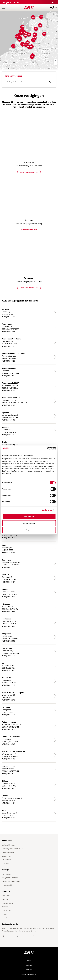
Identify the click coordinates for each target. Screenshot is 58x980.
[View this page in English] (55, 2)
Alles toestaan (29, 516)
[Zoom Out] (55, 64)
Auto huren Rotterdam (29, 288)
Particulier (7, 2)
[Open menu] (4, 8)
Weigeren (29, 530)
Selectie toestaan (29, 523)
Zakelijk (17, 2)
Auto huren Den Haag (29, 230)
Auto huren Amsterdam (29, 172)
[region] (29, 40)
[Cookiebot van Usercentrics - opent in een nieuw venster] (47, 448)
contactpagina (15, 936)
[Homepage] (29, 8)
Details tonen (47, 510)
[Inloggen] (54, 8)
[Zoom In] (55, 60)
